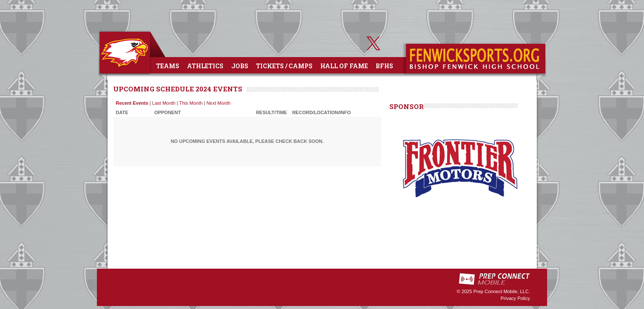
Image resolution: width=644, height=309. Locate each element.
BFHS (384, 66)
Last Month (164, 103)
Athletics (205, 66)
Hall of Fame (344, 66)
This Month (191, 103)
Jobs (240, 66)
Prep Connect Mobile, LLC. (502, 291)
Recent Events (132, 103)
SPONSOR (406, 106)
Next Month (218, 103)
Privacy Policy (515, 298)
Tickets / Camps (284, 66)
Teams (168, 66)
